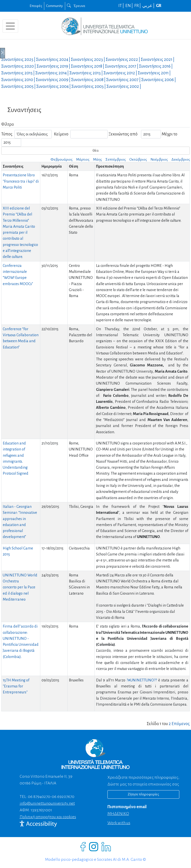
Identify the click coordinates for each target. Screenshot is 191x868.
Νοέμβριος (159, 159)
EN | (129, 6)
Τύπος (7, 134)
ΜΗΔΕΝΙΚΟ (118, 814)
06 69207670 (63, 797)
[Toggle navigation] (10, 26)
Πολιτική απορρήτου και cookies (48, 817)
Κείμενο (61, 134)
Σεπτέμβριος (116, 159)
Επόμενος (181, 724)
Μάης (97, 159)
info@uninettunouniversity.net (47, 803)
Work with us (119, 823)
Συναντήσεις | (19, 60)
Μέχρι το (169, 134)
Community (54, 6)
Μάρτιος (83, 159)
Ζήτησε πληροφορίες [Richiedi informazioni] (143, 794)
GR (159, 6)
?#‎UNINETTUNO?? (142, 680)
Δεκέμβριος (181, 159)
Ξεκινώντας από (123, 134)
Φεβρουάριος (61, 159)
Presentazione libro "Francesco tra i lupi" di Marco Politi (21, 181)
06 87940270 (39, 797)
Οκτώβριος (138, 159)
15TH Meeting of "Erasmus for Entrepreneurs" (16, 686)
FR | (138, 6)
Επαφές (36, 6)
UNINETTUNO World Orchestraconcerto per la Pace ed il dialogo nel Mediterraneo (20, 587)
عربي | (149, 6)
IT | (121, 6)
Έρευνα (76, 6)
